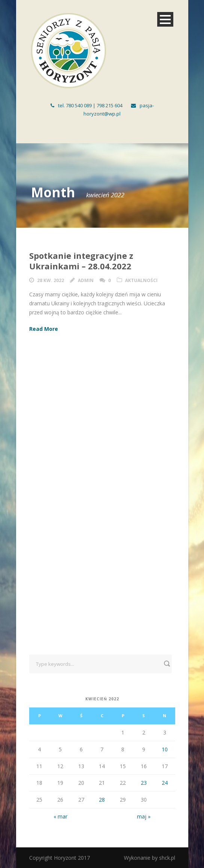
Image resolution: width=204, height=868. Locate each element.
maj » (144, 816)
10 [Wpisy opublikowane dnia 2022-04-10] (165, 749)
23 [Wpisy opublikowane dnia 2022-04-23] (144, 783)
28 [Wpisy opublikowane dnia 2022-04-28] (102, 800)
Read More (44, 329)
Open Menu (165, 19)
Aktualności (141, 280)
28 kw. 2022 (51, 280)
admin (86, 280)
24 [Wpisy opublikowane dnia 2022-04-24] (165, 783)
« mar (60, 816)
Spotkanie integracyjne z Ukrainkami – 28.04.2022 (81, 261)
